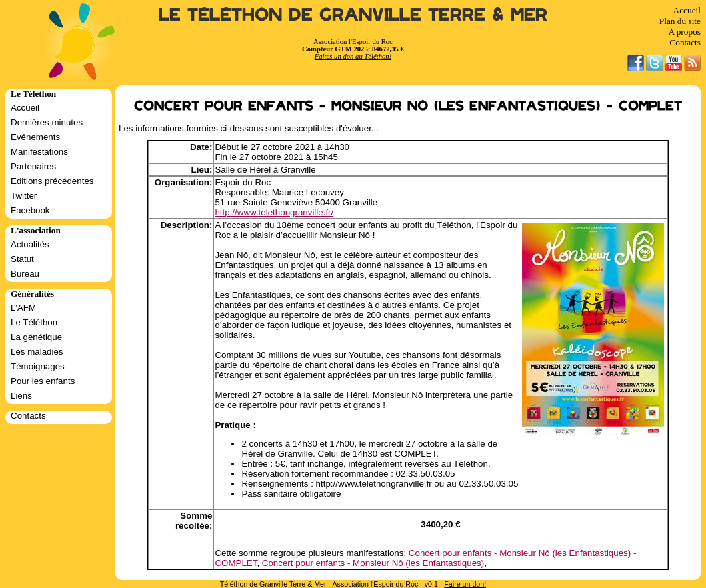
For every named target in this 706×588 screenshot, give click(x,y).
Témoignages (38, 366)
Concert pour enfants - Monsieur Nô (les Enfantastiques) (373, 563)
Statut (22, 259)
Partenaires (33, 166)
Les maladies (37, 352)
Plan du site (680, 21)
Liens (21, 396)
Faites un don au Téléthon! (353, 56)
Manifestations (39, 152)
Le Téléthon (34, 322)
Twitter (24, 196)
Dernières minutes (47, 122)
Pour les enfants (43, 381)
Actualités (30, 244)
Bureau (25, 274)
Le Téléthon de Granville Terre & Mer (353, 15)
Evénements (35, 137)
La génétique (36, 337)
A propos (684, 32)
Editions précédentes (52, 181)
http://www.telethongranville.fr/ (274, 212)
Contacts (685, 42)
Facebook (30, 210)
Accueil (687, 10)
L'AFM (23, 308)
